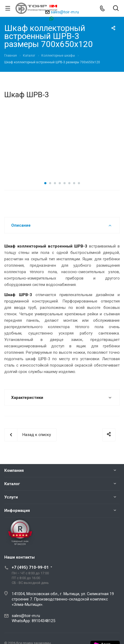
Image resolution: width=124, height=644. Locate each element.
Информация (17, 511)
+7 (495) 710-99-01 (30, 567)
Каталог (12, 484)
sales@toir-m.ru (65, 12)
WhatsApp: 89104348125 (33, 621)
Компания (14, 470)
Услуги (11, 497)
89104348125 (64, 18)
